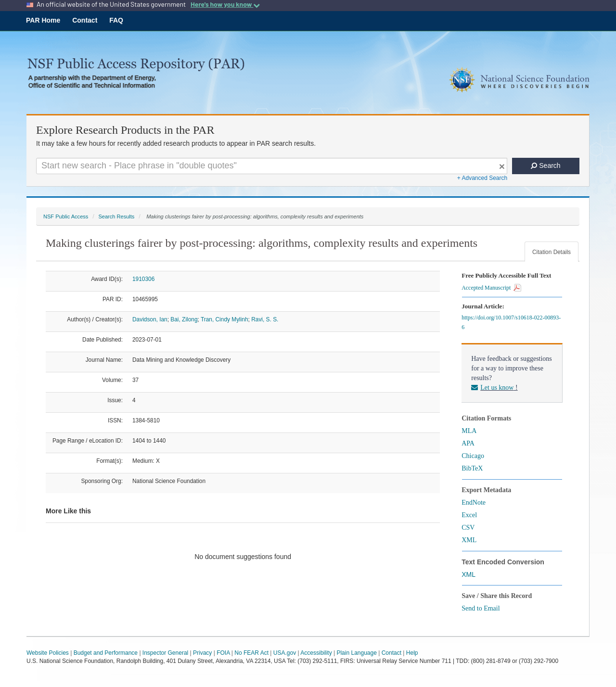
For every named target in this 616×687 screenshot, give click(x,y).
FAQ (116, 20)
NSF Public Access (66, 216)
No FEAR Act (251, 653)
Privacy (202, 653)
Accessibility (316, 653)
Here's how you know (225, 4)
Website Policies (48, 653)
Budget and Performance (106, 653)
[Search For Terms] (272, 166)
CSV (468, 528)
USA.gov (285, 653)
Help (412, 653)
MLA (469, 431)
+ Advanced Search (482, 178)
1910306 (143, 279)
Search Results (116, 216)
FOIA (223, 653)
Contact (85, 20)
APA (468, 443)
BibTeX (472, 468)
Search (545, 165)
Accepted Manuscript (491, 288)
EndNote (474, 503)
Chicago (473, 456)
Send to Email (481, 608)
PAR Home (43, 20)
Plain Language (356, 653)
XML (469, 540)
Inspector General (165, 653)
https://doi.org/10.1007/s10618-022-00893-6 (511, 322)
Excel (469, 515)
